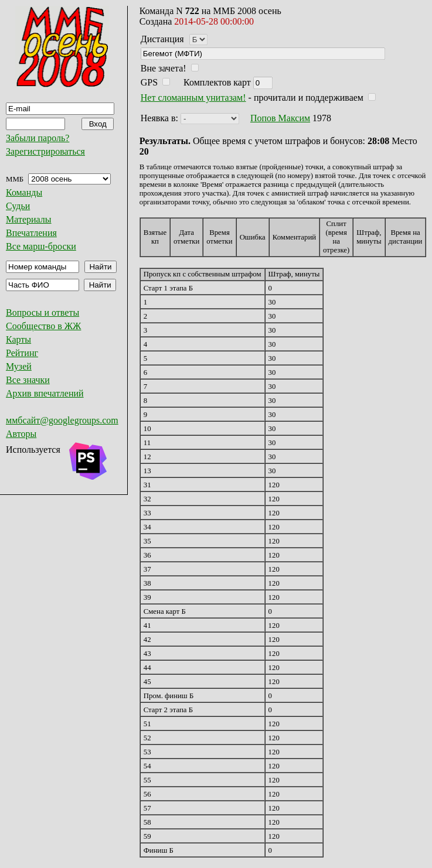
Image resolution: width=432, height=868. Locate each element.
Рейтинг (22, 353)
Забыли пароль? (38, 138)
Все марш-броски (41, 246)
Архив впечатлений (45, 393)
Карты (18, 339)
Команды (24, 192)
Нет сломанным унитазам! (193, 98)
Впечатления (31, 233)
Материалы (29, 219)
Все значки (28, 380)
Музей (19, 366)
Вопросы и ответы (42, 312)
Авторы (21, 434)
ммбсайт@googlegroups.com (62, 420)
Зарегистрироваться (45, 151)
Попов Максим (280, 118)
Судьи (18, 206)
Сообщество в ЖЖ (43, 326)
